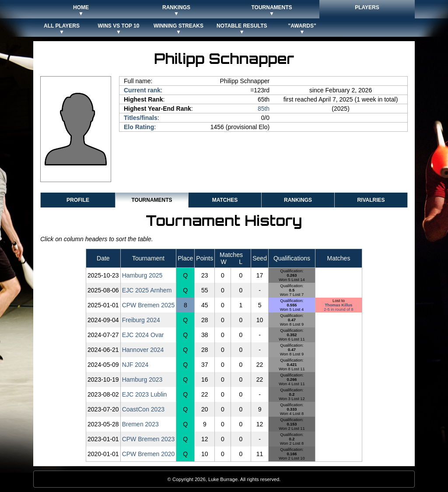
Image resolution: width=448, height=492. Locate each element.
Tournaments (152, 200)
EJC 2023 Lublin (145, 394)
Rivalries (371, 200)
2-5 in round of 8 (338, 309)
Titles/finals (141, 118)
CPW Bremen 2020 (149, 454)
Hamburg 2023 (142, 380)
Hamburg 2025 (142, 275)
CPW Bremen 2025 (149, 305)
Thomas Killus (338, 305)
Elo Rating (139, 127)
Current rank (142, 90)
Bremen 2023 (140, 424)
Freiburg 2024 (141, 320)
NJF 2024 (135, 365)
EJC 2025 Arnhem (147, 290)
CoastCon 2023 (143, 409)
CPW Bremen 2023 (149, 439)
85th (264, 109)
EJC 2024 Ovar (143, 335)
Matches (225, 200)
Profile (78, 200)
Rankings (298, 200)
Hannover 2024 (143, 350)
